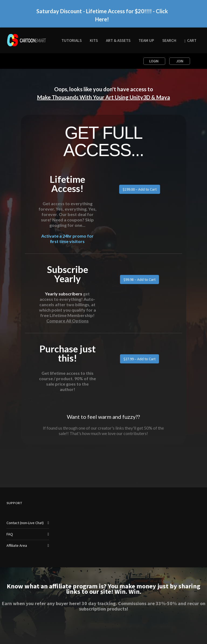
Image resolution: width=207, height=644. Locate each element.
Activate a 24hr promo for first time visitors (67, 239)
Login (154, 61)
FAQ (10, 534)
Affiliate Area (17, 545)
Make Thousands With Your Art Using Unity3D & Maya (104, 97)
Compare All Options (68, 321)
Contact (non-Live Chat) (25, 523)
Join (180, 61)
